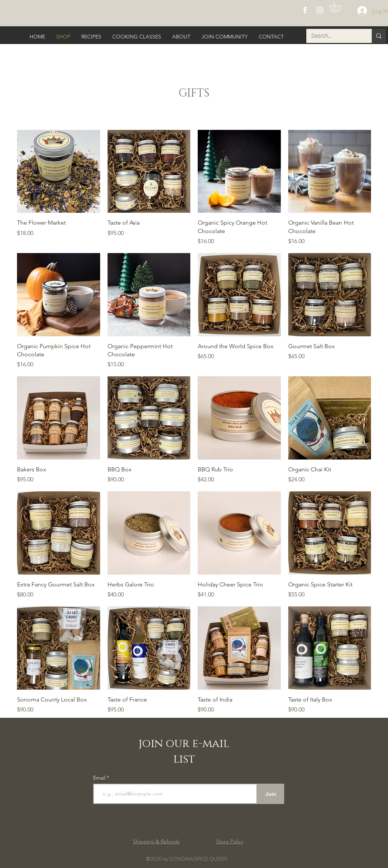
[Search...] (333, 36)
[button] (340, 7)
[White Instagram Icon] (320, 10)
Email (100, 778)
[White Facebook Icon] (305, 10)
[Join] (271, 794)
